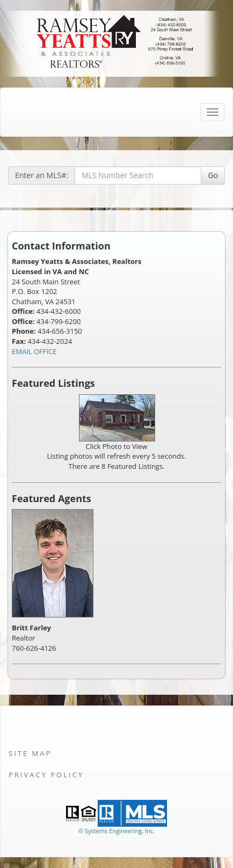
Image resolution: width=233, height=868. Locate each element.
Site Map (30, 753)
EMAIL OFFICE (34, 351)
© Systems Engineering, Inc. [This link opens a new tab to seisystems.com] (116, 831)
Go (213, 175)
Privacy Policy (46, 775)
